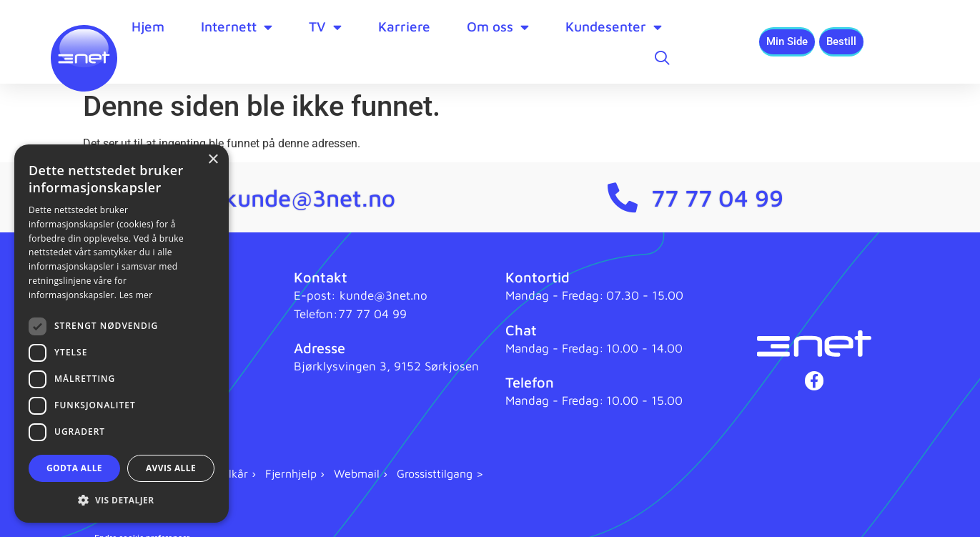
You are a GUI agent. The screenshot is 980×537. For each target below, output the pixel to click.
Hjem (148, 26)
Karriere (404, 26)
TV (325, 27)
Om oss (498, 27)
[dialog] (122, 334)
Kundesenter (614, 27)
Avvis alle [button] (171, 468)
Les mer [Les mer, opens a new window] (136, 295)
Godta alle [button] (74, 468)
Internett (237, 27)
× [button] (213, 160)
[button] (122, 500)
